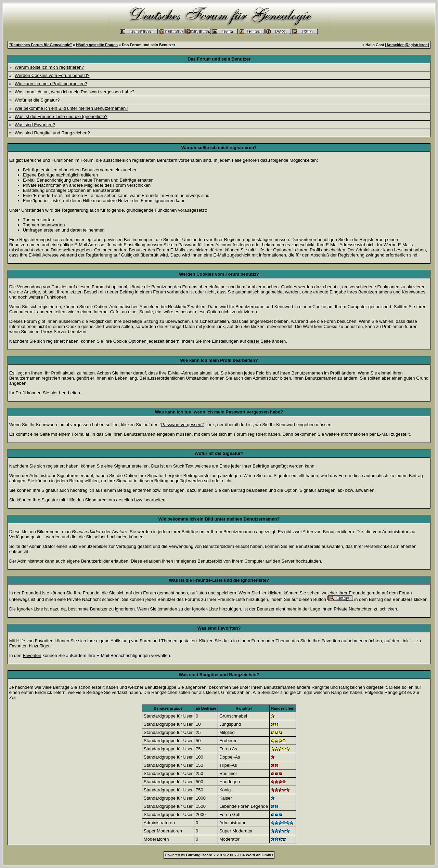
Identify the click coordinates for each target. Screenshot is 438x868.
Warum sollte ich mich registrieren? (49, 67)
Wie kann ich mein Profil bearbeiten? (51, 84)
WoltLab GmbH (259, 855)
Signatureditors (100, 500)
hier (54, 393)
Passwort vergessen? (182, 425)
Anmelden (395, 45)
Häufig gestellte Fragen (97, 45)
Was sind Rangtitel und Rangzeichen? (52, 133)
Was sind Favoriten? (35, 125)
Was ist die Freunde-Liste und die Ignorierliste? (61, 116)
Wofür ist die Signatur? (37, 100)
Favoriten (32, 655)
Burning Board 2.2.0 (204, 855)
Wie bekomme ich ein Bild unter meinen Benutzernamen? (72, 108)
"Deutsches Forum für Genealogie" (41, 45)
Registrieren (417, 45)
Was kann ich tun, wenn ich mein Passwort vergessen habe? (75, 92)
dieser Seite (259, 341)
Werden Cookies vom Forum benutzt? (52, 75)
